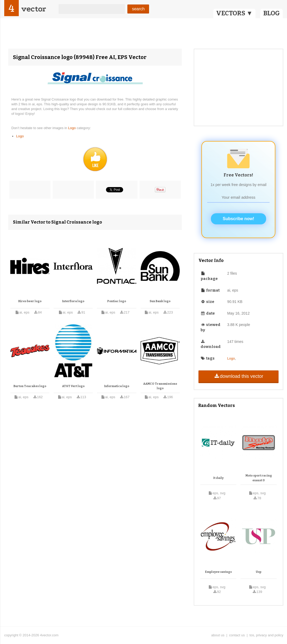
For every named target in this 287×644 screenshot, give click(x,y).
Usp (259, 572)
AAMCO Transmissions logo (160, 386)
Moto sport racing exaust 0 (259, 478)
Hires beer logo (30, 301)
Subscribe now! (239, 219)
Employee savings (218, 572)
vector (34, 9)
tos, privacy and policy (266, 635)
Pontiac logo (117, 301)
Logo (73, 128)
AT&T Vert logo (73, 386)
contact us (237, 635)
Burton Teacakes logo (30, 386)
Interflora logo (73, 301)
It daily (218, 478)
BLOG (272, 13)
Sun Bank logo (160, 301)
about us (218, 635)
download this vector (239, 376)
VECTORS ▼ (234, 13)
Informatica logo (117, 386)
